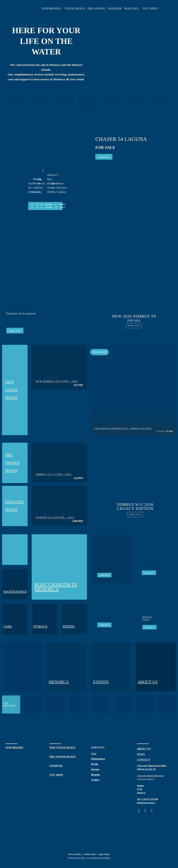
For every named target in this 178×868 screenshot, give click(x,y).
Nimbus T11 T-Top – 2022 (54, 474)
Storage (95, 769)
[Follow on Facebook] (140, 811)
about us (144, 749)
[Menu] (170, 8)
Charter (115, 8)
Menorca (141, 793)
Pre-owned (96, 8)
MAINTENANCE (15, 592)
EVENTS (101, 682)
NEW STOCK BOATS (12, 390)
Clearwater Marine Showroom (151, 776)
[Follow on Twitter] (153, 811)
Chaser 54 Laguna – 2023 (55, 517)
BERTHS (69, 626)
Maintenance (98, 759)
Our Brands (52, 8)
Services (132, 8)
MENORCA (59, 682)
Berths (95, 764)
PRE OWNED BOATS (13, 463)
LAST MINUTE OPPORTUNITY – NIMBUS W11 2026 (123, 428)
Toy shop (151, 8)
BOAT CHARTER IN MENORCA (56, 587)
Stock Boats (75, 8)
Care (94, 754)
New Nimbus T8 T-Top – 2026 (57, 381)
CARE (8, 626)
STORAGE (40, 626)
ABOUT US (148, 682)
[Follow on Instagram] (147, 811)
